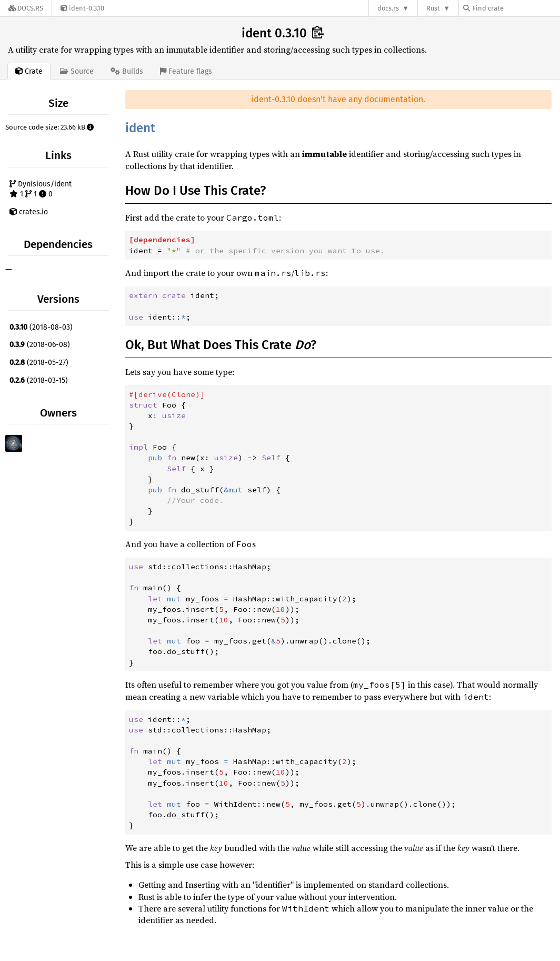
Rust (433, 8)
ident (140, 128)
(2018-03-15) (39, 380)
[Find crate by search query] (516, 8)
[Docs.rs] (26, 8)
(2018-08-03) (41, 327)
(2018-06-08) (40, 345)
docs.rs (388, 8)
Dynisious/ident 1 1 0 (41, 189)
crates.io (29, 212)
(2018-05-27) (39, 363)
